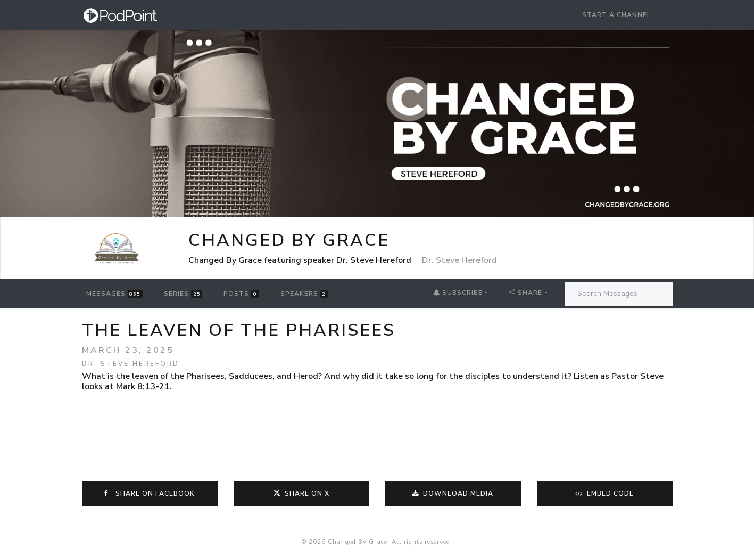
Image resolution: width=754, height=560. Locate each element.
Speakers (304, 294)
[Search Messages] (619, 294)
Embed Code (605, 493)
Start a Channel (617, 15)
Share (525, 293)
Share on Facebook (150, 493)
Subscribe (458, 293)
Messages (114, 294)
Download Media (453, 493)
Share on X (301, 493)
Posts (241, 294)
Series (183, 294)
